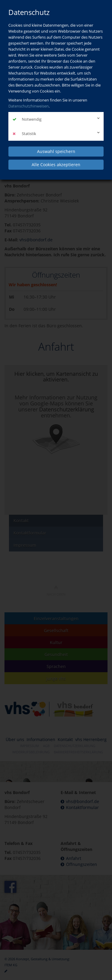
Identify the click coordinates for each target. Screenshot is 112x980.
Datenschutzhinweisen (29, 106)
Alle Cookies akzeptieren (56, 165)
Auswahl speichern (56, 151)
